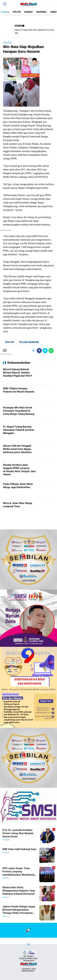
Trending (5, 12)
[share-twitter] (45, 351)
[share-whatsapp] (51, 351)
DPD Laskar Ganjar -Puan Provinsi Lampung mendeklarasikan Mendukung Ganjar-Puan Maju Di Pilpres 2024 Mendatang (18, 872)
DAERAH (28, 12)
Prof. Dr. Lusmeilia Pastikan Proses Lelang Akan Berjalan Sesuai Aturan (18, 833)
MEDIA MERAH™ (29, 971)
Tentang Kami (29, 961)
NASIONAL (41, 12)
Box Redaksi (28, 956)
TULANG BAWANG (29, 342)
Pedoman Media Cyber (28, 958)
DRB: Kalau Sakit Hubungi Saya (19, 849)
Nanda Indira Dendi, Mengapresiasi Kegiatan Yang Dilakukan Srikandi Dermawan (19, 891)
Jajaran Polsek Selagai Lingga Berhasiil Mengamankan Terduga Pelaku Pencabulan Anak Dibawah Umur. (19, 910)
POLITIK (17, 12)
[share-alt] (33, 351)
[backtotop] (29, 945)
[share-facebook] (39, 351)
